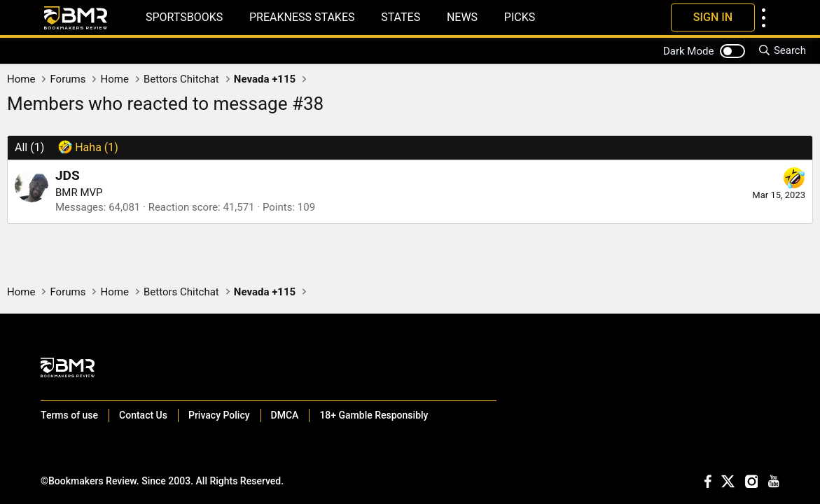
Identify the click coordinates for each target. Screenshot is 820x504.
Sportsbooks (184, 17)
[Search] (782, 51)
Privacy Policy (219, 415)
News (462, 17)
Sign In (713, 17)
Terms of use (69, 415)
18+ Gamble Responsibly (374, 415)
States (401, 17)
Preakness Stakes (302, 17)
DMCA (285, 415)
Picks (520, 17)
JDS (68, 175)
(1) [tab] (29, 147)
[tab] (88, 148)
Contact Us (143, 415)
